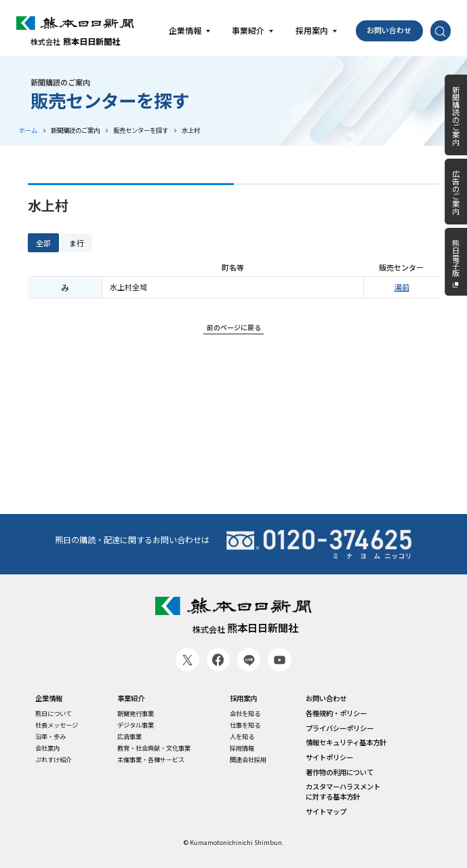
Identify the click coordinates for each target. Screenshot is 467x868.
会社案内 (47, 748)
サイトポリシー (329, 757)
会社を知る (245, 714)
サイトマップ (326, 812)
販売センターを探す (141, 130)
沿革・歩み (50, 737)
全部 (43, 243)
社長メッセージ (57, 725)
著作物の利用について (340, 772)
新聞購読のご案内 (75, 130)
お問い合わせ (389, 30)
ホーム (28, 130)
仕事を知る (245, 725)
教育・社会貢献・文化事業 (154, 748)
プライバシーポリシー (340, 728)
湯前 (402, 287)
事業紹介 (131, 698)
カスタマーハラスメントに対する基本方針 (343, 792)
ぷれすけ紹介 (54, 760)
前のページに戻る (234, 327)
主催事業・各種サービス (151, 760)
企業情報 (49, 698)
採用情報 (242, 748)
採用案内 (243, 698)
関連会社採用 (248, 760)
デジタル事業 (136, 725)
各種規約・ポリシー (336, 713)
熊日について (54, 714)
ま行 (77, 243)
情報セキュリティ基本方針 (346, 743)
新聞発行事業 (136, 714)
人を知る (242, 737)
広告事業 (129, 737)
